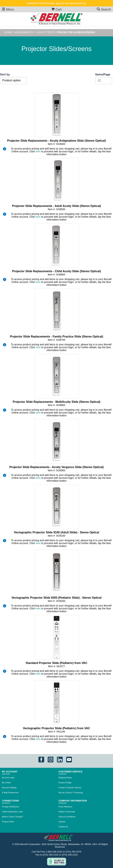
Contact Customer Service (70, 788)
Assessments (24, 32)
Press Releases (65, 807)
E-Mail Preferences (10, 793)
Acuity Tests (46, 32)
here (38, 151)
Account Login (8, 778)
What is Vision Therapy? (13, 817)
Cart (57, 9)
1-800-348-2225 (54, 852)
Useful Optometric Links (12, 812)
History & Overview (67, 812)
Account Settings (9, 788)
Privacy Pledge (65, 783)
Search (104, 9)
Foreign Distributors (10, 807)
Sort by (5, 74)
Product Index (8, 822)
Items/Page (103, 74)
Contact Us (63, 827)
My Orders (6, 783)
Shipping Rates (65, 778)
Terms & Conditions (67, 817)
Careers (62, 822)
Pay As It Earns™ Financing (71, 793)
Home (8, 32)
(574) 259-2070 (73, 852)
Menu (8, 9)
